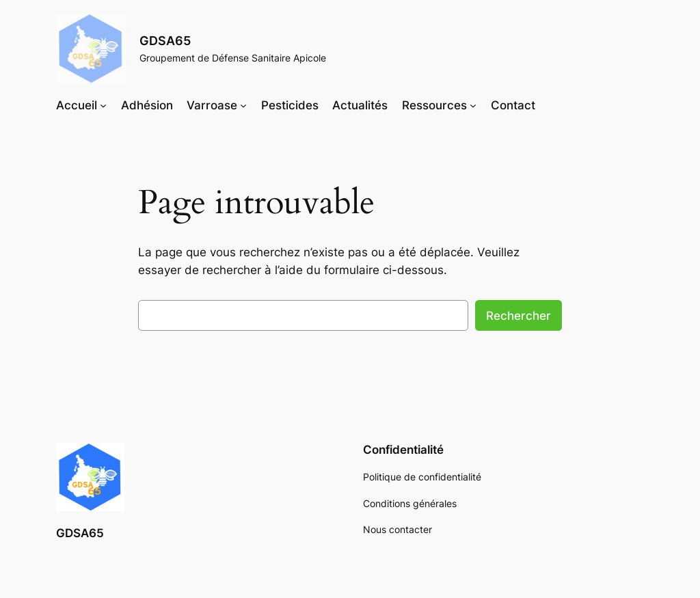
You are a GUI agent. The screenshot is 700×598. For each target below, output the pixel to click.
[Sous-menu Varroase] (243, 105)
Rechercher (519, 316)
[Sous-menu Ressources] (473, 105)
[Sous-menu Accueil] (103, 105)
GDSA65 (165, 41)
